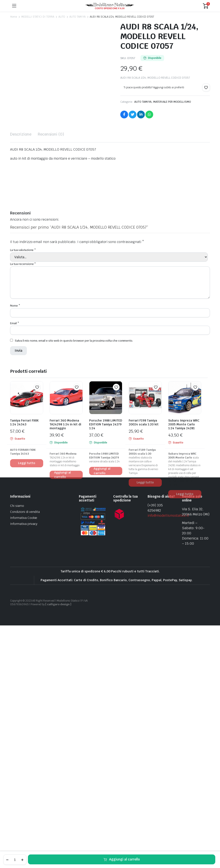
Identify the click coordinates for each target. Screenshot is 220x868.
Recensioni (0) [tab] (51, 360)
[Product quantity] (15, 860)
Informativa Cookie (24, 743)
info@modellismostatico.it (168, 741)
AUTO (62, 17)
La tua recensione (23, 490)
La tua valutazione (23, 476)
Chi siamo (17, 731)
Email (15, 549)
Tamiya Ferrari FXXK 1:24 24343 (24, 648)
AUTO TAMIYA (77, 17)
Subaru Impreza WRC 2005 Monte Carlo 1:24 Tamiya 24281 (184, 650)
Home (14, 17)
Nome (15, 531)
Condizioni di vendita (25, 737)
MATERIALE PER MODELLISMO (172, 102)
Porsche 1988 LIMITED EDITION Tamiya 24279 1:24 (106, 650)
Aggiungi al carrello (125, 859)
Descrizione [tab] (21, 360)
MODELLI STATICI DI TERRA (38, 17)
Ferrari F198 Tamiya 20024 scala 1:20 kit (144, 648)
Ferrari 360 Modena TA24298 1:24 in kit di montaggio (65, 650)
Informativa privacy (24, 749)
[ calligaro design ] (58, 830)
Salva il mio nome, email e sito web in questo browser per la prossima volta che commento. (74, 566)
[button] (206, 87)
